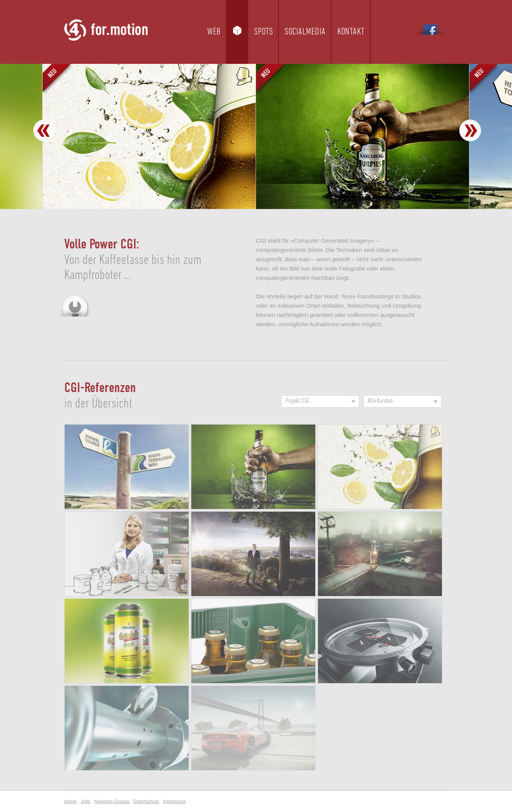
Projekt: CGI (297, 401)
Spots (264, 32)
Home (70, 802)
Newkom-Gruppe (112, 802)
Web (214, 32)
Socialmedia (305, 32)
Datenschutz (146, 802)
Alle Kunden (380, 401)
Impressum (174, 802)
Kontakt (351, 32)
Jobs (85, 802)
